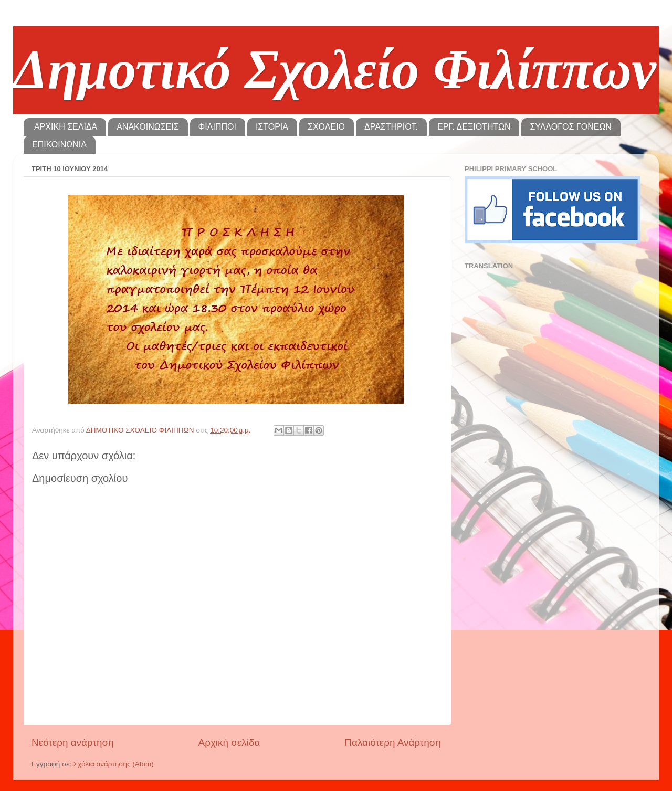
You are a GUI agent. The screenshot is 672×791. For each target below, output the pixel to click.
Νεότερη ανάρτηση (73, 742)
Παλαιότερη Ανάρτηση (393, 742)
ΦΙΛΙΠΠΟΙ (217, 127)
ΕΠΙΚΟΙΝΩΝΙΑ (59, 145)
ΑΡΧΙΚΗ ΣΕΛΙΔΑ (66, 127)
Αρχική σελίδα (229, 742)
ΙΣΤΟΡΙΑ (272, 127)
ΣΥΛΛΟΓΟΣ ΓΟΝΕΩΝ (570, 127)
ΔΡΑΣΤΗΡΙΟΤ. (391, 127)
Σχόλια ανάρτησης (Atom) (114, 764)
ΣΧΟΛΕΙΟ (326, 127)
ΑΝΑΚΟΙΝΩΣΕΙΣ (148, 127)
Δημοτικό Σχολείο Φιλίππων (335, 70)
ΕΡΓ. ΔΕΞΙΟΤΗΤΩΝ (474, 127)
